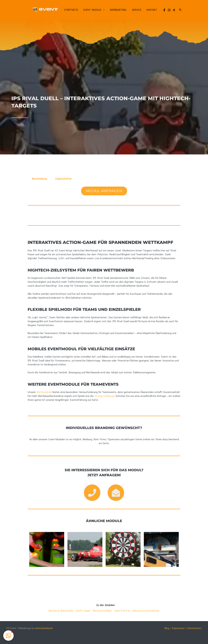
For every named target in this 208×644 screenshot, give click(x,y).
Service (137, 10)
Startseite (71, 10)
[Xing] (174, 10)
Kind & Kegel (83, 610)
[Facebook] (164, 10)
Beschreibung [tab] (39, 179)
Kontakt (152, 10)
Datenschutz (194, 628)
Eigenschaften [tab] (64, 179)
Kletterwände (44, 392)
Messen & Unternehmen (146, 610)
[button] (180, 10)
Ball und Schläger (102, 610)
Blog (167, 628)
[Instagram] (169, 10)
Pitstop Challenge (104, 396)
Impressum (178, 628)
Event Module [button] (92, 10)
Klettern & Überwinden (61, 610)
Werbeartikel (118, 10)
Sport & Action (122, 610)
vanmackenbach (44, 628)
